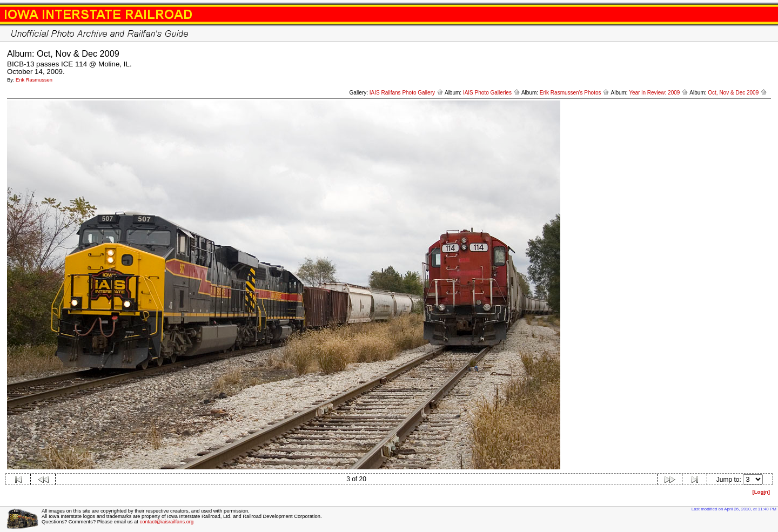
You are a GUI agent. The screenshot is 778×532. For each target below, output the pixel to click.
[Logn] (761, 492)
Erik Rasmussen (34, 80)
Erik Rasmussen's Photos (575, 93)
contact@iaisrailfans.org (166, 522)
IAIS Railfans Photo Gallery (407, 93)
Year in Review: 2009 (659, 93)
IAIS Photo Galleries (492, 93)
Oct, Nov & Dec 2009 (737, 93)
